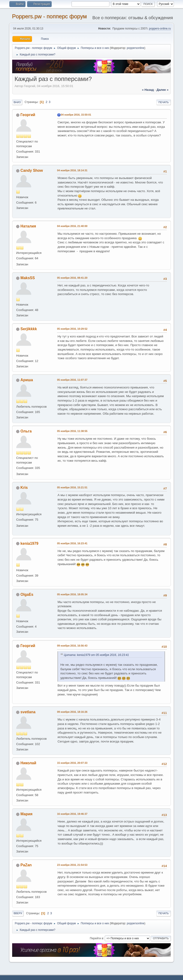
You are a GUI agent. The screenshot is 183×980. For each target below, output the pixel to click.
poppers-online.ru (160, 29)
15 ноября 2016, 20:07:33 (72, 763)
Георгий (28, 115)
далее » (163, 90)
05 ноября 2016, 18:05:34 (72, 594)
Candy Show (32, 170)
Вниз (17, 102)
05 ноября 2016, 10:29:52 (72, 329)
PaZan (26, 865)
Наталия (28, 226)
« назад (148, 90)
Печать (164, 102)
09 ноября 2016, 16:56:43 (72, 646)
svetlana (28, 712)
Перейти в (96, 938)
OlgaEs (27, 594)
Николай (28, 763)
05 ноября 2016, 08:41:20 (72, 278)
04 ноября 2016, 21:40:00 (72, 226)
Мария (27, 814)
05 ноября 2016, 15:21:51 (72, 487)
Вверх (18, 913)
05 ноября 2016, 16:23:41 (72, 543)
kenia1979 (29, 543)
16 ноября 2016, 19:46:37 (72, 814)
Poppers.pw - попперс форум (49, 16)
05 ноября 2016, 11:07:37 (72, 380)
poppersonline (135, 48)
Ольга (26, 431)
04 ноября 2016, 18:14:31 (72, 170)
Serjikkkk (29, 329)
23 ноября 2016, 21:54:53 (72, 865)
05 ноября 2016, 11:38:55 (72, 431)
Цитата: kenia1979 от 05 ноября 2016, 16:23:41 (96, 655)
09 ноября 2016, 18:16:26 (72, 712)
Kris (24, 488)
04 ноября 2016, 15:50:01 (76, 115)
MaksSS (28, 278)
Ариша (27, 380)
